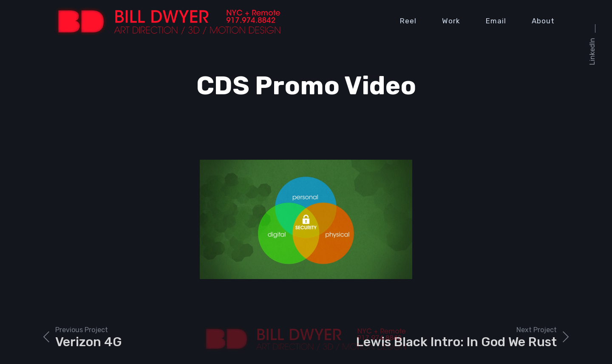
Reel (408, 21)
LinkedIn (592, 51)
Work (451, 21)
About (543, 21)
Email (496, 21)
